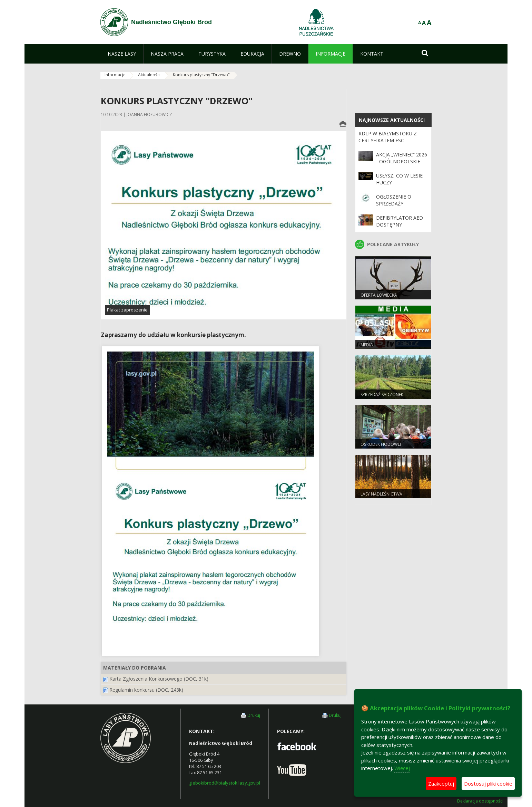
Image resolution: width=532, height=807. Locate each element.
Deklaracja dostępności (480, 801)
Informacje (115, 75)
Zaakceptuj (441, 784)
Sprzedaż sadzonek (382, 395)
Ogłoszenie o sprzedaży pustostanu (394, 204)
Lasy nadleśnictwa (381, 494)
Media (367, 345)
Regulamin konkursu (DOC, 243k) (146, 690)
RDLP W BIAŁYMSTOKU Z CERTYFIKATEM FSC (388, 137)
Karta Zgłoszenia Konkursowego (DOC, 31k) (159, 679)
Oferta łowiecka (379, 295)
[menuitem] (122, 54)
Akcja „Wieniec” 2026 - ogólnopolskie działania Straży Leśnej (402, 165)
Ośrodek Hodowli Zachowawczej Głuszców (390, 447)
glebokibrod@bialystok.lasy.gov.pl (225, 783)
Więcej (402, 768)
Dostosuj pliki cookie (488, 784)
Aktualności (149, 75)
